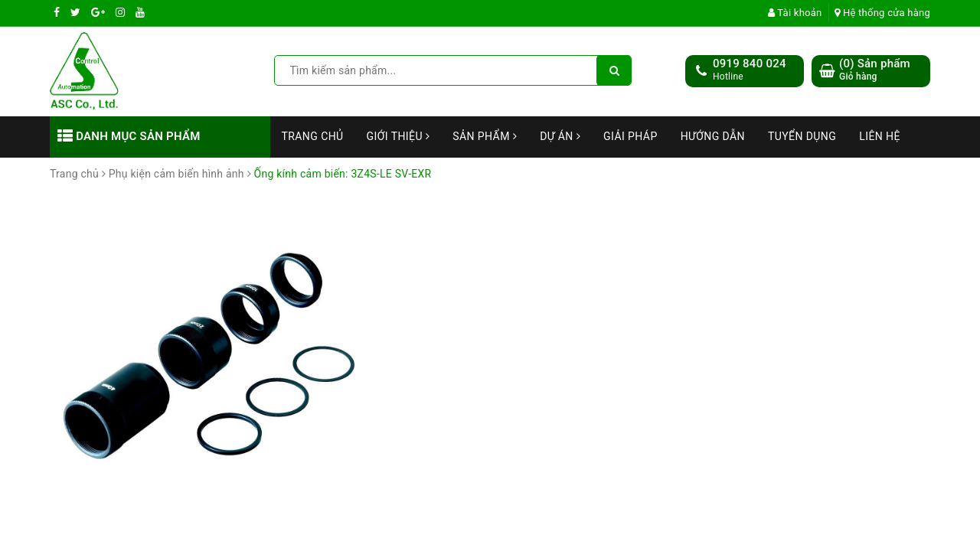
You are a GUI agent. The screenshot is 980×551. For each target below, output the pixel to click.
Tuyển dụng (802, 136)
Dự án (560, 136)
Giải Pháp (630, 136)
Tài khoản (795, 13)
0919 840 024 (750, 64)
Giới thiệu (399, 136)
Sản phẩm (485, 136)
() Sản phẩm (875, 70)
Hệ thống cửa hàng (882, 13)
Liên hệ (880, 136)
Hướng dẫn (713, 136)
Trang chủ (313, 136)
